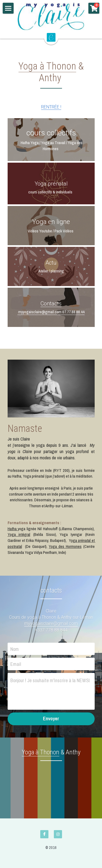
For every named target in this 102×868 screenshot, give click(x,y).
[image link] (51, 16)
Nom (15, 649)
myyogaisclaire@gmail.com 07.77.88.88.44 (51, 312)
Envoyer (51, 719)
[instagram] (58, 834)
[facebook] (44, 834)
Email (16, 664)
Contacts (51, 304)
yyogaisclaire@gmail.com (53, 623)
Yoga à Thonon (47, 66)
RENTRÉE (50, 107)
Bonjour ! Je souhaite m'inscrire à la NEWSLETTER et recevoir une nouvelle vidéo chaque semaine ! (50, 680)
